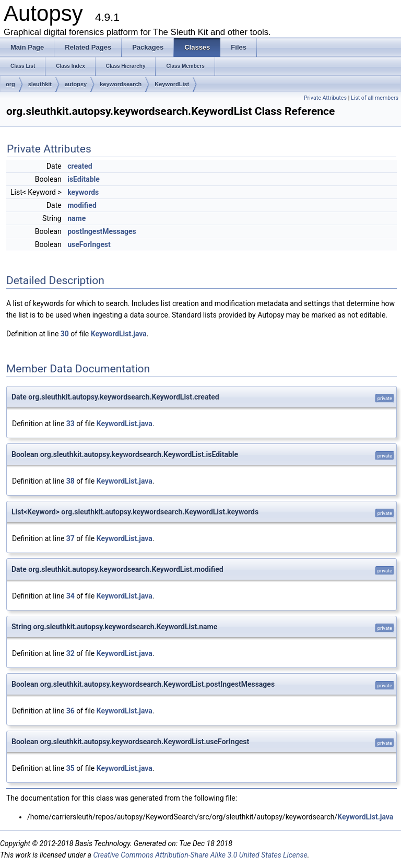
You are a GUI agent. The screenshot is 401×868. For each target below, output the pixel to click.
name (76, 218)
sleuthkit (40, 84)
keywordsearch (121, 84)
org (10, 84)
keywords (83, 192)
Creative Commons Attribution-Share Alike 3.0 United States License (200, 855)
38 (70, 481)
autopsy (76, 84)
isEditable (84, 179)
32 (70, 653)
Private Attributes (325, 98)
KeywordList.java (119, 334)
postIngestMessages (102, 231)
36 (70, 711)
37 (70, 538)
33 (70, 424)
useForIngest (89, 244)
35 (70, 768)
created (80, 166)
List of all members (375, 98)
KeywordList (172, 84)
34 (70, 596)
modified (82, 205)
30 (65, 334)
